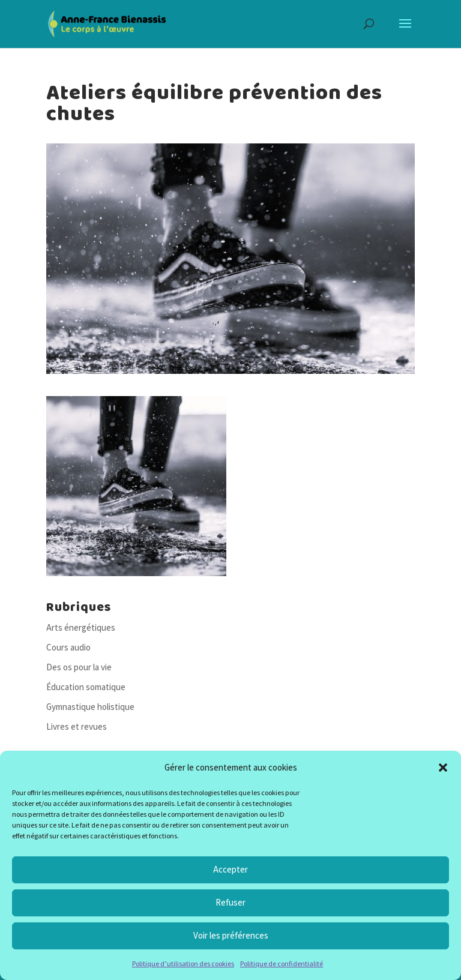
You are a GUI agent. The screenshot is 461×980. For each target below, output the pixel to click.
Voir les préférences (231, 935)
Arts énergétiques (81, 627)
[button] (443, 768)
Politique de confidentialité (282, 963)
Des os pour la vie (79, 667)
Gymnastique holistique (90, 707)
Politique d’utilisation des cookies (183, 963)
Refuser (230, 902)
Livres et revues (77, 726)
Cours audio (68, 647)
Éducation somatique (86, 687)
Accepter (230, 869)
